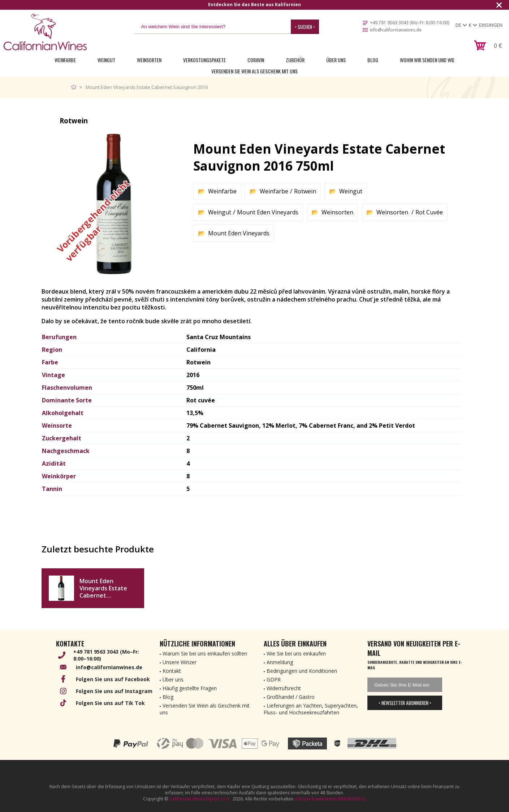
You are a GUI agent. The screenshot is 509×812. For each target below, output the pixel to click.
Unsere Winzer (180, 662)
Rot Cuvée (429, 212)
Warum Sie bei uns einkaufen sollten (205, 653)
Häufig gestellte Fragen (190, 688)
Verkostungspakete (204, 60)
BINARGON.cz (352, 799)
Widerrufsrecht (284, 688)
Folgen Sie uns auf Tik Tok (110, 703)
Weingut (106, 60)
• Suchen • (305, 27)
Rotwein (305, 191)
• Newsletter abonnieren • (405, 703)
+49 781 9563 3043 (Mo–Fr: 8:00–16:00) (409, 23)
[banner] (45, 32)
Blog (373, 60)
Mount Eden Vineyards (268, 212)
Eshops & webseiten (316, 799)
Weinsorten (149, 60)
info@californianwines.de (396, 30)
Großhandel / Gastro (291, 697)
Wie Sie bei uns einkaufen (296, 653)
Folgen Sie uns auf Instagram (114, 691)
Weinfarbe (65, 60)
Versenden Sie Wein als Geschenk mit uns (254, 71)
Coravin (256, 60)
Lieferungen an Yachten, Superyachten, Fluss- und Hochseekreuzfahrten (311, 709)
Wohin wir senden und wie (427, 60)
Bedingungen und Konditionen (302, 671)
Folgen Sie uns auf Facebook (113, 679)
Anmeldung (280, 662)
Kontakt (172, 671)
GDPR (274, 679)
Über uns (336, 60)
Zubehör (295, 60)
